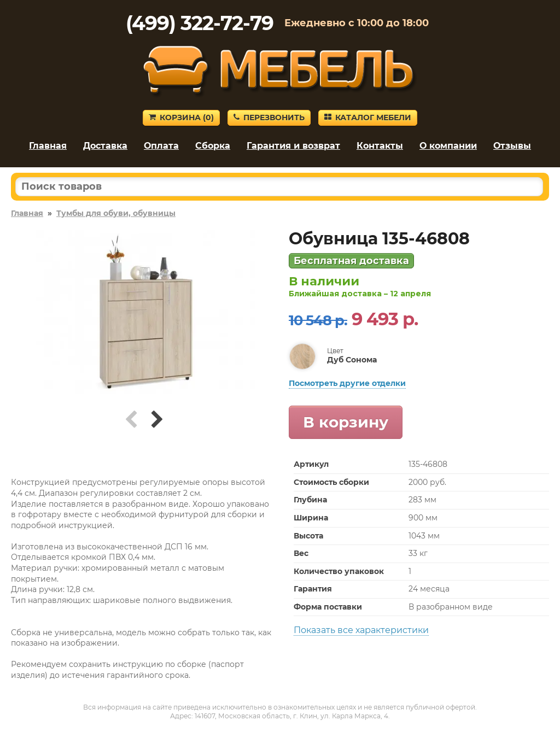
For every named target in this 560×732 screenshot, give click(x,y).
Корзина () (181, 118)
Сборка (213, 146)
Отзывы (512, 146)
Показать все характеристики (361, 630)
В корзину (346, 422)
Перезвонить (269, 118)
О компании (448, 146)
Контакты (380, 146)
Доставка (105, 146)
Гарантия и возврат (293, 146)
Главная (48, 146)
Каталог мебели (368, 118)
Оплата (161, 146)
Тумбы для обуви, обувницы (116, 213)
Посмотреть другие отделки (347, 383)
